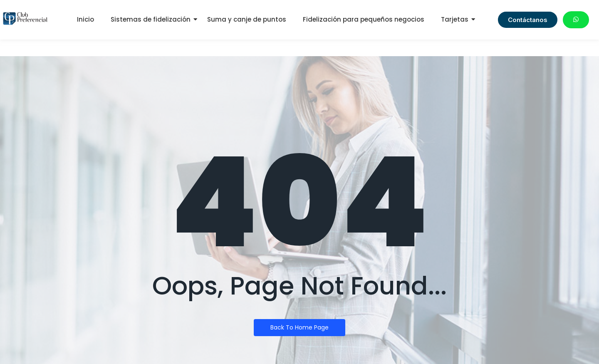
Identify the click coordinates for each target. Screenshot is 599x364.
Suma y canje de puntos (247, 19)
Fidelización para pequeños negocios (364, 19)
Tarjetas (455, 19)
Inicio (85, 19)
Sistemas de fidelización (151, 19)
